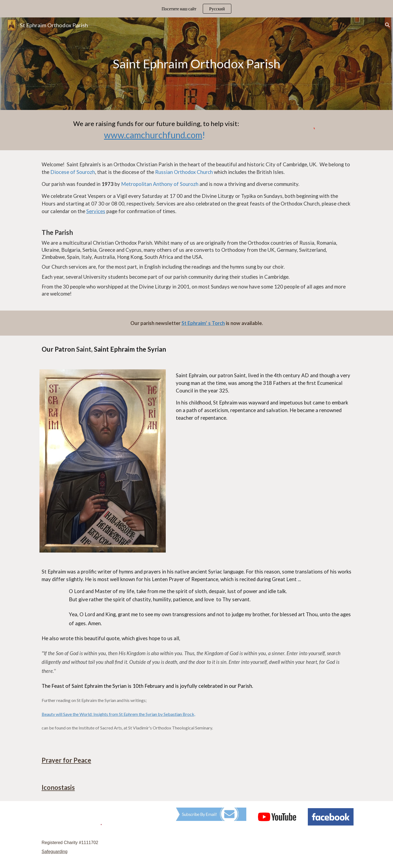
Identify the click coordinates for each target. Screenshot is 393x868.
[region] (196, 9)
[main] (196, 64)
